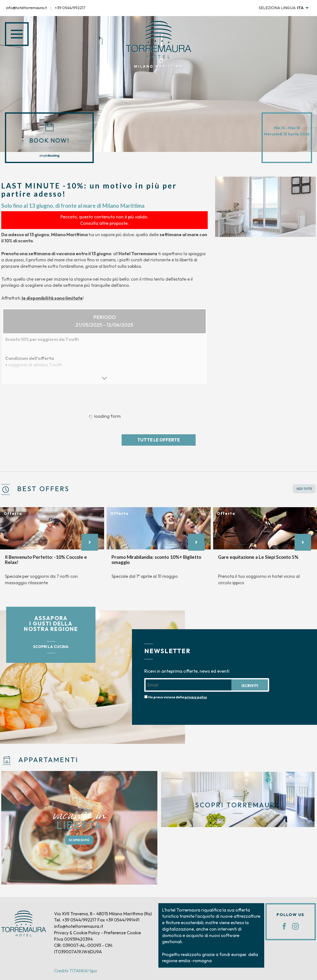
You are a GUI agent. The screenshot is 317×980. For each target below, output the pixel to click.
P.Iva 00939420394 (73, 939)
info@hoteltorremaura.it (27, 8)
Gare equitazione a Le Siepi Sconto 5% (258, 557)
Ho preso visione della (178, 697)
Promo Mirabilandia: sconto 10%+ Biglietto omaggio (156, 559)
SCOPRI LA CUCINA (51, 647)
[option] (265, 207)
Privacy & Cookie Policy (77, 933)
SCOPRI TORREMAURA (238, 805)
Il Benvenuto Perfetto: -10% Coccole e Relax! (46, 559)
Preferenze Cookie (122, 933)
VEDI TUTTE (304, 489)
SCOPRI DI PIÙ (79, 840)
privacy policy (196, 697)
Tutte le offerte (158, 440)
